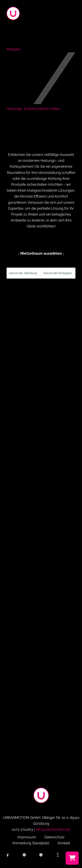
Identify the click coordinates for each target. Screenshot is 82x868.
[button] (74, 14)
